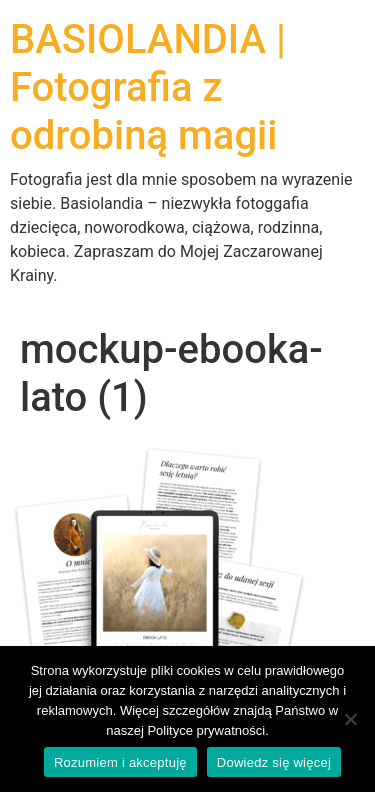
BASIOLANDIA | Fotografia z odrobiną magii (148, 87)
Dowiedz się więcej (274, 762)
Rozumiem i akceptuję (120, 762)
